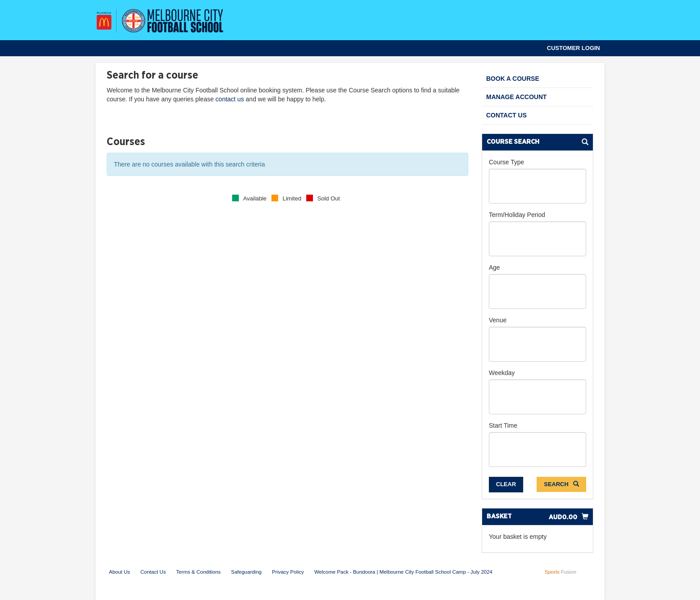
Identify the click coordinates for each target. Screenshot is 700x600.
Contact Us (506, 115)
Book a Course (513, 79)
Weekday (502, 373)
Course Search (513, 142)
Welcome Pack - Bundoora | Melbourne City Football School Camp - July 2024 (403, 572)
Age (494, 267)
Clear (506, 484)
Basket (499, 516)
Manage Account (517, 97)
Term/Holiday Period (517, 215)
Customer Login (573, 48)
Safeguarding (246, 572)
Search (561, 484)
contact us (230, 99)
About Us (119, 572)
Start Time (503, 425)
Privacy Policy (288, 572)
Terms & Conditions (199, 572)
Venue (498, 320)
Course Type (506, 162)
